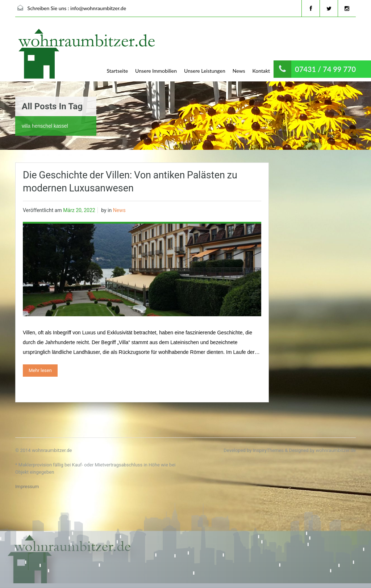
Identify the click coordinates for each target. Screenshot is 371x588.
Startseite (118, 71)
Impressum (27, 487)
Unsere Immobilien (156, 71)
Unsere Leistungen (205, 71)
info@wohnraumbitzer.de (98, 8)
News (239, 71)
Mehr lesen (40, 370)
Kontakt (261, 71)
